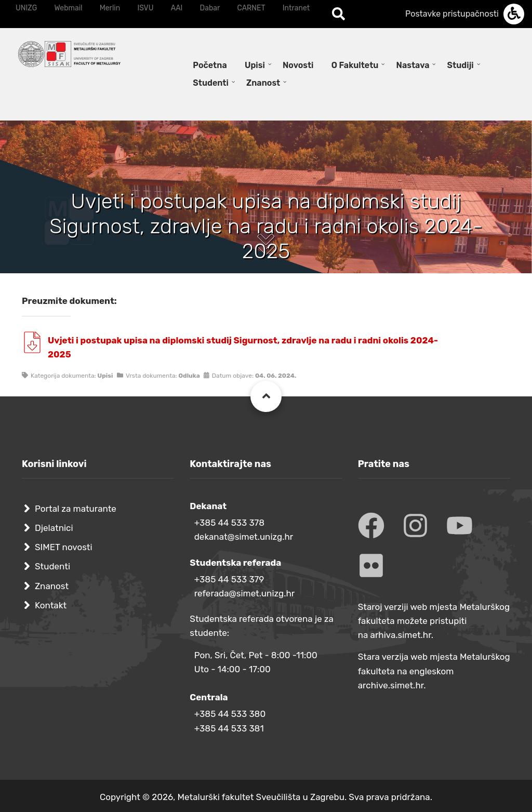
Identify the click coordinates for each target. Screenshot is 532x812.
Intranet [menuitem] (296, 8)
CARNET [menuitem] (251, 8)
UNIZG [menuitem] (26, 8)
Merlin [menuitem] (110, 8)
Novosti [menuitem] (298, 65)
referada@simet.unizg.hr (245, 593)
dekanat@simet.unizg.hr (244, 537)
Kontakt (51, 605)
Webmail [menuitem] (68, 8)
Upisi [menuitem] (255, 65)
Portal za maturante (76, 509)
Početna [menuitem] (210, 65)
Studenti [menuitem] (211, 83)
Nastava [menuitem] (413, 65)
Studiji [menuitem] (461, 65)
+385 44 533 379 (229, 579)
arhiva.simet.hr (401, 635)
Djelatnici (54, 528)
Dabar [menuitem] (210, 8)
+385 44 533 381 (229, 728)
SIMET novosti (64, 547)
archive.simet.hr (391, 685)
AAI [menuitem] (177, 8)
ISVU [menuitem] (145, 8)
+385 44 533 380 (230, 714)
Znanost (52, 586)
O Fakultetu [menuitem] (355, 65)
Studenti (52, 566)
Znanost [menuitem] (263, 83)
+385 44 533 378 (229, 523)
